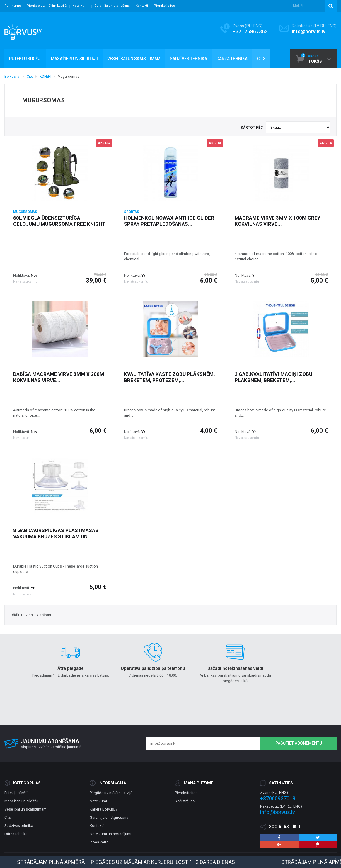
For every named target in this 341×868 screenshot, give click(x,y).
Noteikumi (80, 6)
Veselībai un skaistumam (25, 809)
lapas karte (99, 842)
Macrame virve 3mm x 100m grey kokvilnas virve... (277, 221)
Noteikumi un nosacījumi (110, 834)
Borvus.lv (12, 77)
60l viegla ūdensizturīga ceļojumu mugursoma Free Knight (59, 221)
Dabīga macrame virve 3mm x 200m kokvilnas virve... (59, 377)
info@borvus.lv (308, 31)
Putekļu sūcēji (16, 793)
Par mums (13, 6)
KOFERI (45, 77)
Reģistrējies (185, 801)
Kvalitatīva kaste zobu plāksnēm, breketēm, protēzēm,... (169, 377)
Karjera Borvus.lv (104, 809)
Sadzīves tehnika (19, 826)
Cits (30, 77)
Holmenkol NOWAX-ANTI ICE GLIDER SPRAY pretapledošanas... (169, 221)
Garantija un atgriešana (112, 6)
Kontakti (142, 6)
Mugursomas (25, 212)
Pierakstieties (164, 6)
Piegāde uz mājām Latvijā (47, 6)
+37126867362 (250, 31)
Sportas (132, 212)
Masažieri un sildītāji (21, 801)
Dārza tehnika (16, 834)
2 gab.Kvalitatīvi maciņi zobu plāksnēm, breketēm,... (273, 377)
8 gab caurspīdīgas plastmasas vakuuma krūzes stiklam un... (56, 533)
